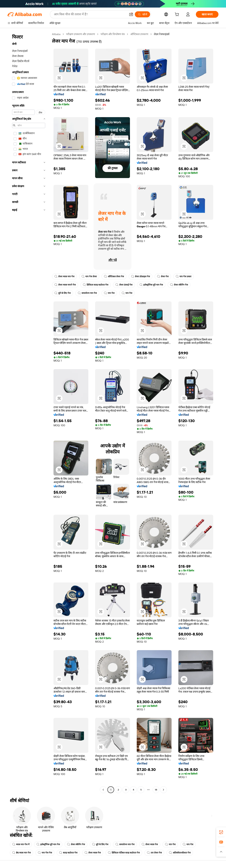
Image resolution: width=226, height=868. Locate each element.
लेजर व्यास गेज (150, 844)
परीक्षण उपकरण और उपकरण (81, 34)
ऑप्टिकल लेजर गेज (114, 277)
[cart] (178, 15)
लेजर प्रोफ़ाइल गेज (140, 277)
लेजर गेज (163, 277)
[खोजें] (142, 14)
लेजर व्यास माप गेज (64, 277)
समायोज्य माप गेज (87, 293)
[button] (131, 14)
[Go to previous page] (103, 790)
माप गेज (109, 293)
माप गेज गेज (45, 853)
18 (156, 790)
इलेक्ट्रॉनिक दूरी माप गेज (151, 285)
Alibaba (56, 34)
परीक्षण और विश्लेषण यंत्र (113, 34)
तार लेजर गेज (154, 853)
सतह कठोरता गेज (68, 853)
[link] (221, 832)
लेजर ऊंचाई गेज (124, 285)
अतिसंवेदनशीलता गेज (180, 853)
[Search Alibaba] (90, 14)
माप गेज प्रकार (184, 277)
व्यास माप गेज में (21, 844)
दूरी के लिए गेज (63, 293)
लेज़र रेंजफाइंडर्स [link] (162, 34)
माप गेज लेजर (89, 277)
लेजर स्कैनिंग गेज (179, 285)
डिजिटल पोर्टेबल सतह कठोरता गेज (124, 853)
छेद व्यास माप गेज (21, 853)
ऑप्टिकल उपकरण (139, 34)
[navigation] (29, 412)
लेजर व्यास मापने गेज (65, 285)
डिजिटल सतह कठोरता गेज (96, 285)
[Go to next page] (163, 790)
